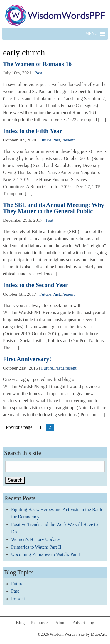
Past (38, 73)
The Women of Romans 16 (37, 64)
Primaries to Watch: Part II (36, 547)
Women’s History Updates (36, 539)
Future (45, 140)
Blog (20, 622)
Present (68, 140)
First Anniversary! (27, 359)
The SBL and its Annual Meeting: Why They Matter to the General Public (54, 208)
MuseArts (99, 634)
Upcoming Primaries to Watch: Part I (46, 554)
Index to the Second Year (35, 285)
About (61, 622)
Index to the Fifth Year (32, 131)
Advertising (83, 622)
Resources (40, 622)
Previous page (19, 427)
